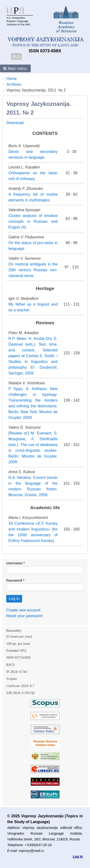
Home (12, 79)
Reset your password (24, 616)
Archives (14, 84)
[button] (15, 68)
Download (15, 123)
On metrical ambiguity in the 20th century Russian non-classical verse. (33, 270)
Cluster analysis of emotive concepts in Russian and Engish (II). (33, 221)
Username (14, 563)
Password (14, 580)
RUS (16, 57)
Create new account (23, 610)
